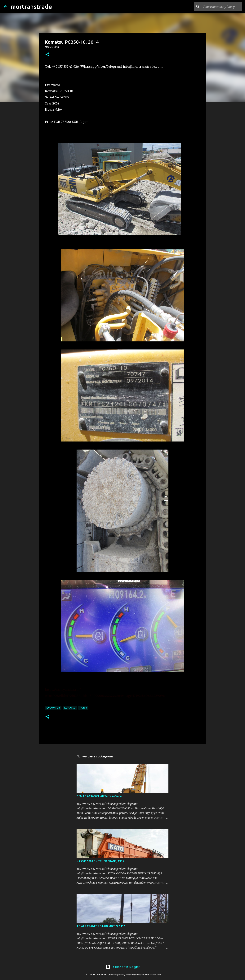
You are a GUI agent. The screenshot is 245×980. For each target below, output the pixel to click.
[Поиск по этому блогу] (222, 7)
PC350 (83, 708)
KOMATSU (70, 708)
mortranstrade (31, 7)
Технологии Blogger (123, 967)
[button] (47, 55)
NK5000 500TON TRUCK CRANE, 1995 (100, 861)
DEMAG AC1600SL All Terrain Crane (99, 796)
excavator (53, 708)
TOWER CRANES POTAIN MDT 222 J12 (101, 926)
